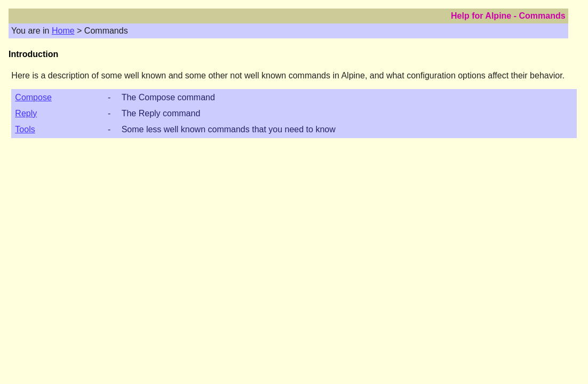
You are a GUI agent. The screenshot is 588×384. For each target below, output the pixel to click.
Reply (26, 113)
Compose (33, 97)
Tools (25, 129)
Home (63, 31)
